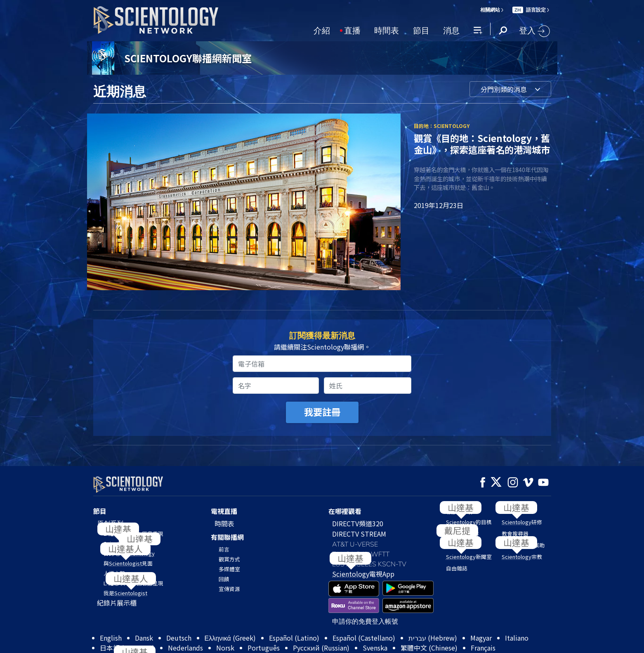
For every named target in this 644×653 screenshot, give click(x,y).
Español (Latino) (294, 638)
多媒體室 (229, 569)
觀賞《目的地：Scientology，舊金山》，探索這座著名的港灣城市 (482, 144)
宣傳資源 (229, 589)
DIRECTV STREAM (359, 534)
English (111, 638)
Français (483, 648)
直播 (352, 30)
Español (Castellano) (364, 638)
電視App (363, 574)
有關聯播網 (227, 537)
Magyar (481, 638)
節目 (421, 30)
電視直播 (224, 511)
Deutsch (179, 638)
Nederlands (185, 648)
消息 (451, 30)
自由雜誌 (457, 568)
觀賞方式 (229, 559)
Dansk (144, 638)
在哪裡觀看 (345, 511)
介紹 (322, 30)
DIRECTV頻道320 (358, 523)
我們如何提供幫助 (523, 545)
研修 (522, 522)
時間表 (387, 30)
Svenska (375, 648)
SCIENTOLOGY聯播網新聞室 (188, 58)
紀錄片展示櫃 (117, 603)
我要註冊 (322, 412)
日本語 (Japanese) (127, 648)
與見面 (128, 563)
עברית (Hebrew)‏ (433, 638)
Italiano (517, 638)
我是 (125, 593)
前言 (224, 549)
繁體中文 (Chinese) (429, 648)
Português (264, 648)
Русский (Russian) (321, 648)
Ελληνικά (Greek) (230, 638)
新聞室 (469, 557)
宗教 (522, 557)
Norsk (225, 648)
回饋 (224, 579)
